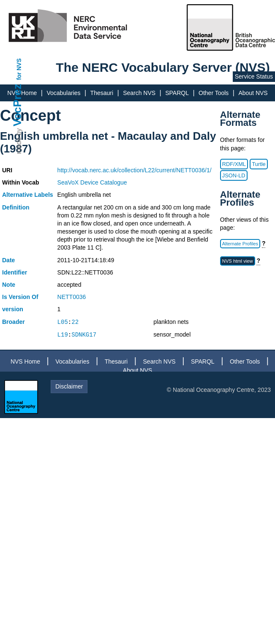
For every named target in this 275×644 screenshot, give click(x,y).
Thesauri (102, 93)
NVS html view (238, 261)
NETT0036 (72, 297)
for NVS (19, 69)
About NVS (253, 93)
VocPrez (17, 105)
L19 (63, 335)
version (13, 309)
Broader (14, 322)
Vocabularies (63, 93)
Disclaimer (69, 386)
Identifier (15, 272)
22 (75, 322)
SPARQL (177, 93)
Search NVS (139, 93)
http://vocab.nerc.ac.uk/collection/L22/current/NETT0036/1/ (135, 170)
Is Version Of (20, 297)
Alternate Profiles (240, 244)
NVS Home (25, 361)
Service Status (254, 76)
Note (9, 285)
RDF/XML (234, 164)
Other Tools (214, 93)
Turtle (259, 164)
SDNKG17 (84, 335)
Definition (16, 207)
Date (8, 260)
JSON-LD (234, 175)
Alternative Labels (28, 195)
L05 (63, 322)
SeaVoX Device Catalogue (92, 182)
